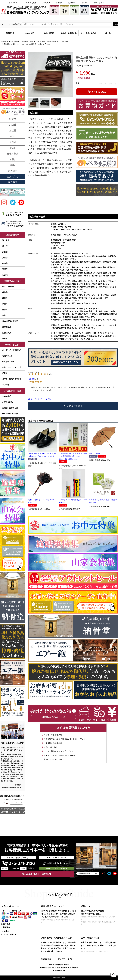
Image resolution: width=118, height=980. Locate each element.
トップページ (14, 3)
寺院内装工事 (7, 356)
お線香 (49, 41)
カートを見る (99, 3)
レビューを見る (30, 3)
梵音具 (5, 310)
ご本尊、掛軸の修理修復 (12, 379)
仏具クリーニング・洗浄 (12, 367)
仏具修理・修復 (8, 362)
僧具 (4, 315)
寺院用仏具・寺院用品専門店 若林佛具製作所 (17, 41)
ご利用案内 (46, 3)
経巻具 (5, 292)
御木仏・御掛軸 (8, 286)
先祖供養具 (7, 333)
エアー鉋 (6, 385)
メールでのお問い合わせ (108, 18)
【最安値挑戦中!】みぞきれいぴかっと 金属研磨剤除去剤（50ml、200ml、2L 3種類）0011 (73, 456)
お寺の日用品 (40, 41)
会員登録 (71, 3)
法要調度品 (7, 327)
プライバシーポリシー (66, 959)
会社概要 (59, 3)
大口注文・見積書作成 (89, 18)
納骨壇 (5, 338)
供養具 (5, 304)
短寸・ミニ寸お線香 (61, 41)
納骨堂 (5, 373)
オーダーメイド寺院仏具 (12, 350)
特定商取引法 (46, 959)
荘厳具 (5, 298)
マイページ (84, 3)
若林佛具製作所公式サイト (12, 788)
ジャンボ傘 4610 (96, 453)
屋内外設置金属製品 (10, 321)
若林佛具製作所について (88, 873)
